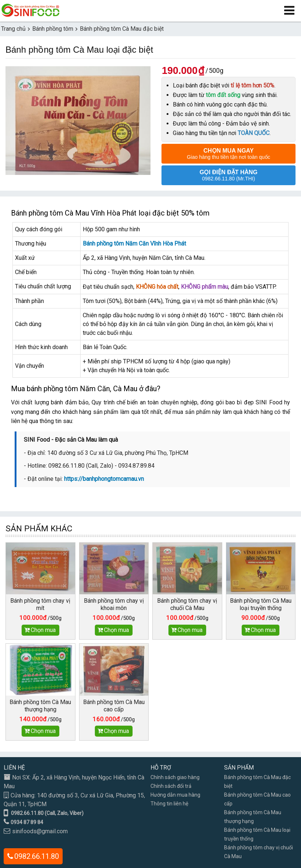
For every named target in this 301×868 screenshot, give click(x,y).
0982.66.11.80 (37, 856)
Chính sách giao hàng (175, 777)
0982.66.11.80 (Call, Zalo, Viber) (47, 813)
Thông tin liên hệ (169, 804)
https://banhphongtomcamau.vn (104, 479)
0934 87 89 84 (27, 822)
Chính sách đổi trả (171, 786)
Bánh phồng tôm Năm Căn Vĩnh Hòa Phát (134, 244)
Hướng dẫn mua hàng (175, 795)
